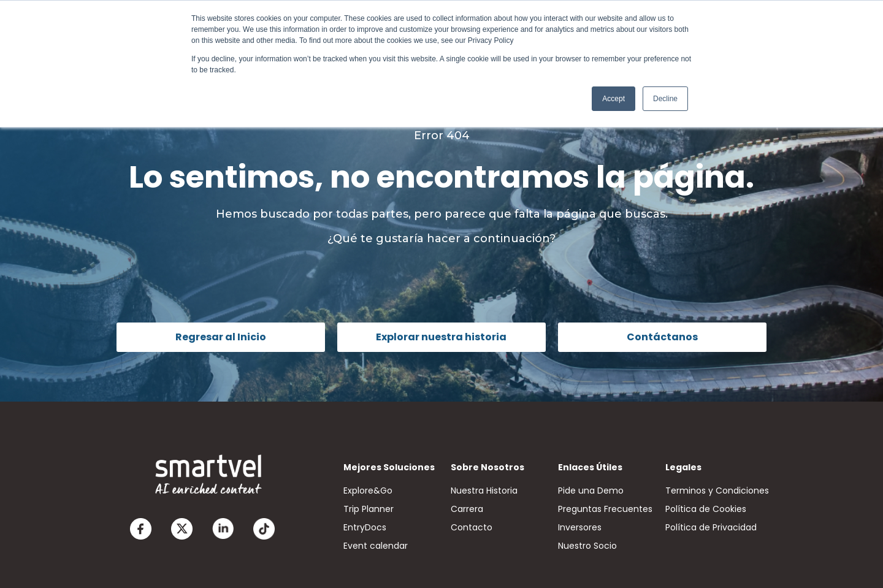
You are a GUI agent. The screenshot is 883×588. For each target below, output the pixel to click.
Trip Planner (369, 509)
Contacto (472, 527)
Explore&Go (368, 491)
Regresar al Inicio (221, 337)
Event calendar (376, 546)
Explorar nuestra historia (441, 337)
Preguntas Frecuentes (605, 509)
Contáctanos (662, 337)
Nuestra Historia (484, 491)
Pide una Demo (591, 491)
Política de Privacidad (711, 527)
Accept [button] (614, 99)
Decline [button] (665, 99)
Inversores (580, 527)
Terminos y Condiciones (717, 491)
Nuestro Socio (587, 546)
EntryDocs (365, 527)
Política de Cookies (706, 509)
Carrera (467, 509)
